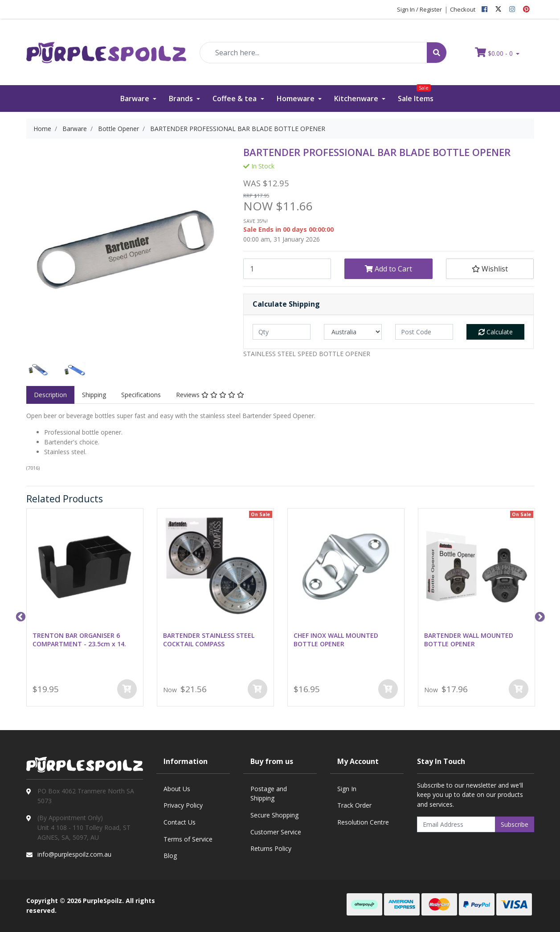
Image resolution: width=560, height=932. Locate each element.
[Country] (353, 332)
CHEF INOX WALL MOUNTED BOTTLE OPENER (336, 640)
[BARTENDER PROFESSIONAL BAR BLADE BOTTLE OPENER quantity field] (287, 269)
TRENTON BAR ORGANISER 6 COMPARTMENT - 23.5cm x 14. (79, 640)
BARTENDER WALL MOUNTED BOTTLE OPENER (469, 640)
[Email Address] (456, 824)
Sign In (347, 789)
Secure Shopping (274, 815)
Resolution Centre (363, 822)
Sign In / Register (419, 9)
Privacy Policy (183, 805)
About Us (177, 789)
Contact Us (180, 822)
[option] (38, 371)
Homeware (296, 99)
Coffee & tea (235, 99)
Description (50, 395)
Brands (182, 99)
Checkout (463, 9)
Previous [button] (20, 616)
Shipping (94, 395)
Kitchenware (357, 99)
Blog (170, 856)
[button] (490, 269)
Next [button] (539, 616)
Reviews (210, 395)
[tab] (50, 395)
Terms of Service (188, 839)
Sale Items (416, 94)
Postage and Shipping (269, 794)
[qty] (282, 332)
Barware (136, 99)
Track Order (354, 805)
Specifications (141, 395)
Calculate (496, 332)
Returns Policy (271, 848)
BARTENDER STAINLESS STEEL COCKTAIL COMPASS (209, 640)
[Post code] (424, 332)
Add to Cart (388, 269)
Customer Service (276, 832)
